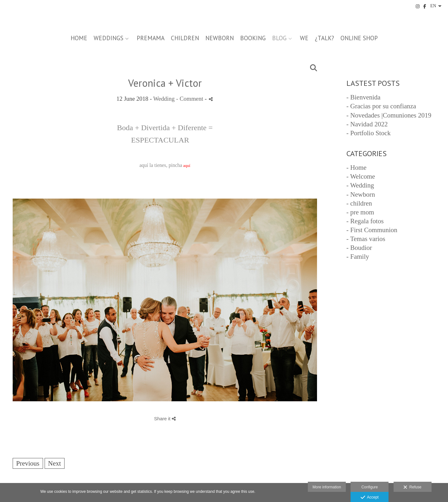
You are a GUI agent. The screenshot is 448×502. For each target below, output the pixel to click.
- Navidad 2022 (367, 124)
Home (79, 38)
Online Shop (359, 38)
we (304, 38)
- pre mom (360, 212)
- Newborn (361, 194)
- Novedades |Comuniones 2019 (389, 115)
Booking (253, 38)
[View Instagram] (418, 6)
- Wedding (360, 185)
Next (55, 463)
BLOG (279, 38)
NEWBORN (220, 38)
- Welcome (361, 176)
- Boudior (359, 248)
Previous (28, 463)
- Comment (190, 99)
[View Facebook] (425, 6)
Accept (370, 498)
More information (327, 487)
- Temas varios (366, 239)
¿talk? (324, 38)
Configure (370, 487)
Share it (165, 419)
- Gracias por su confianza (381, 106)
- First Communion (372, 230)
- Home (357, 168)
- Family (358, 257)
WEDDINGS (109, 38)
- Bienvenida (364, 97)
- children (359, 203)
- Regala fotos (365, 221)
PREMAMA (151, 38)
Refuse (412, 487)
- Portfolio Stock (369, 133)
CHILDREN (185, 38)
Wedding (164, 99)
